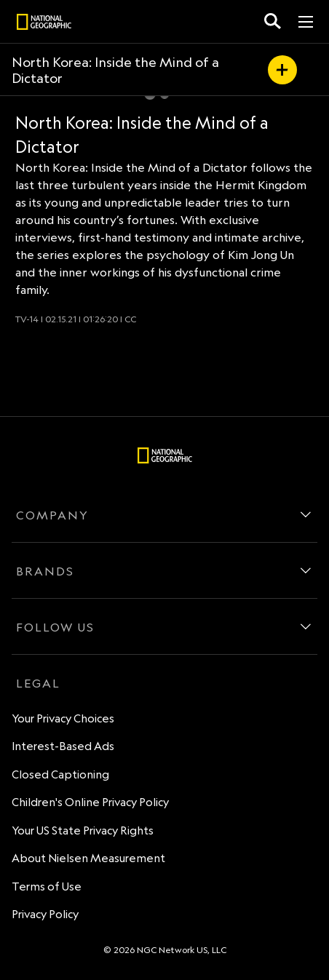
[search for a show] (273, 21)
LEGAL (38, 683)
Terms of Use (47, 887)
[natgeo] (44, 24)
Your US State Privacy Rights (83, 830)
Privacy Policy (45, 914)
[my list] (282, 70)
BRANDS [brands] (45, 571)
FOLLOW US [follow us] (55, 627)
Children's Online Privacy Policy (90, 802)
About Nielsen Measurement (88, 858)
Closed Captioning (60, 774)
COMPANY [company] (52, 515)
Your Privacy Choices (63, 718)
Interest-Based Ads (63, 746)
